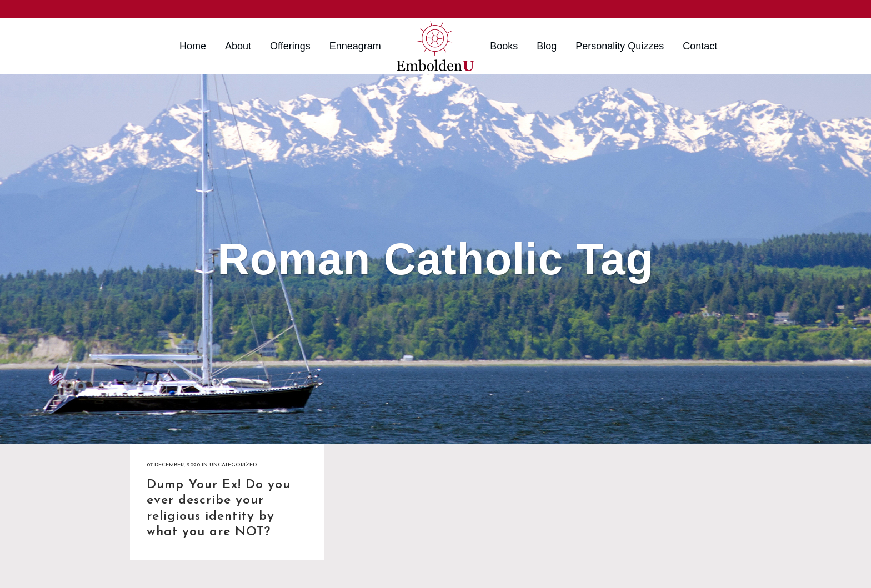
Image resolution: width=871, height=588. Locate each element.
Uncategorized (233, 465)
